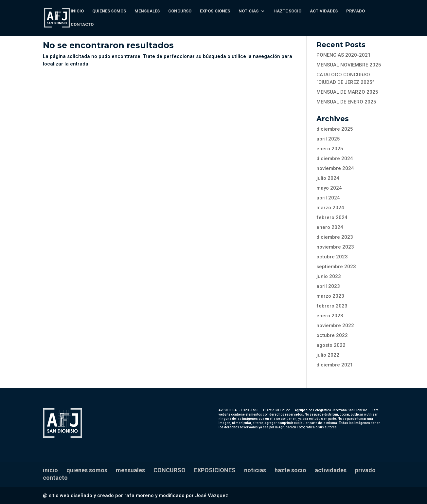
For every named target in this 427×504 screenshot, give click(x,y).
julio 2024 (328, 178)
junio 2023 (329, 276)
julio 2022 (328, 355)
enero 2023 (330, 316)
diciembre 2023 (335, 237)
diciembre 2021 (335, 365)
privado (356, 11)
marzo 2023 (330, 296)
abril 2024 (328, 198)
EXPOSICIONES (215, 11)
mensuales (147, 11)
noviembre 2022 (335, 326)
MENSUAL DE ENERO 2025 (346, 102)
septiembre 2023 (336, 267)
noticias (249, 11)
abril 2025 (328, 139)
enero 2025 (330, 149)
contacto (82, 25)
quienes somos (109, 11)
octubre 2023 (332, 257)
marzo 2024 (330, 208)
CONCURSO (180, 11)
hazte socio (287, 11)
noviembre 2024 (335, 168)
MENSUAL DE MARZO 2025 (347, 92)
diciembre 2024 (335, 159)
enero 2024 (330, 227)
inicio (77, 11)
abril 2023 (328, 286)
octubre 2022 (332, 335)
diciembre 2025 (335, 129)
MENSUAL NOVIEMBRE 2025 (349, 65)
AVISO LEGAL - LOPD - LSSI (239, 410)
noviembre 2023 (335, 247)
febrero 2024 (332, 217)
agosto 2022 (331, 345)
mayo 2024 (329, 188)
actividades (324, 11)
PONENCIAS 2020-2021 (344, 55)
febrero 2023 (332, 306)
